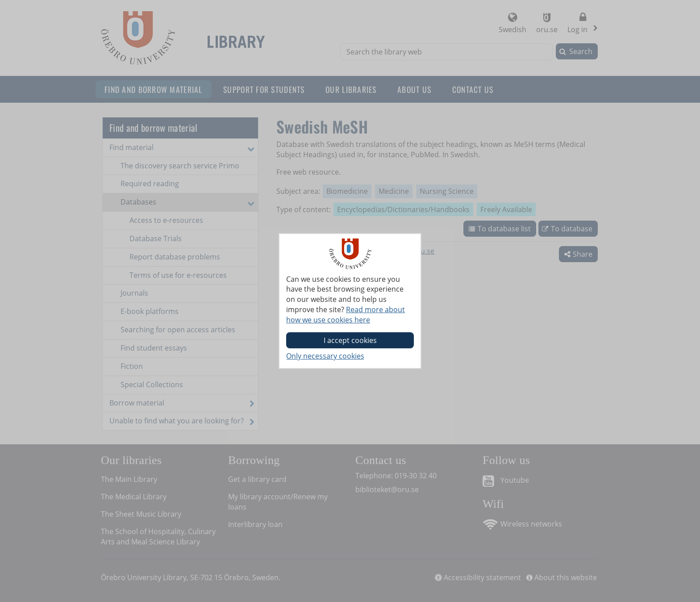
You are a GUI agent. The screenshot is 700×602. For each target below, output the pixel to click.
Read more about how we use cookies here (346, 315)
